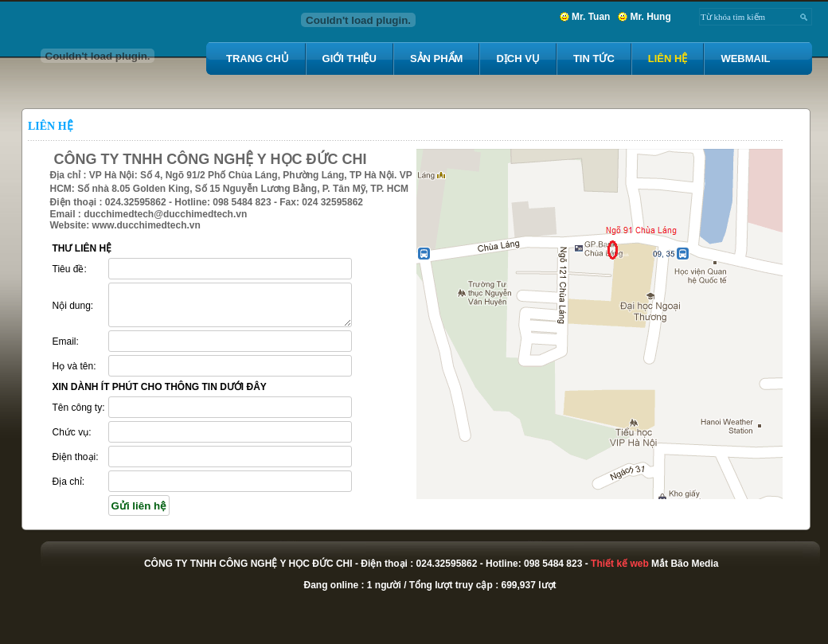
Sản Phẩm (437, 59)
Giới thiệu (350, 59)
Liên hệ (668, 59)
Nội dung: (73, 306)
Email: (66, 342)
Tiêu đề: (70, 269)
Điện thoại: (76, 457)
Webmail (745, 59)
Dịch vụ (517, 59)
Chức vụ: (72, 432)
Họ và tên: (74, 366)
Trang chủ (258, 59)
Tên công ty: (79, 408)
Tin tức (594, 59)
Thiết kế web (620, 564)
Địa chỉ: (69, 482)
